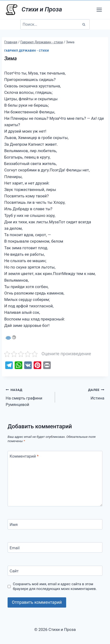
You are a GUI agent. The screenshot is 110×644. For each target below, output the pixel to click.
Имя (14, 524)
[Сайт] (55, 571)
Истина (82, 393)
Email (15, 548)
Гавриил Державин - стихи (27, 51)
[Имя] (55, 524)
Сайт (14, 571)
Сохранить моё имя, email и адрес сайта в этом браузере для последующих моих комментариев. (55, 586)
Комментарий (24, 456)
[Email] (55, 547)
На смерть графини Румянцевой (28, 397)
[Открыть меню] (99, 10)
